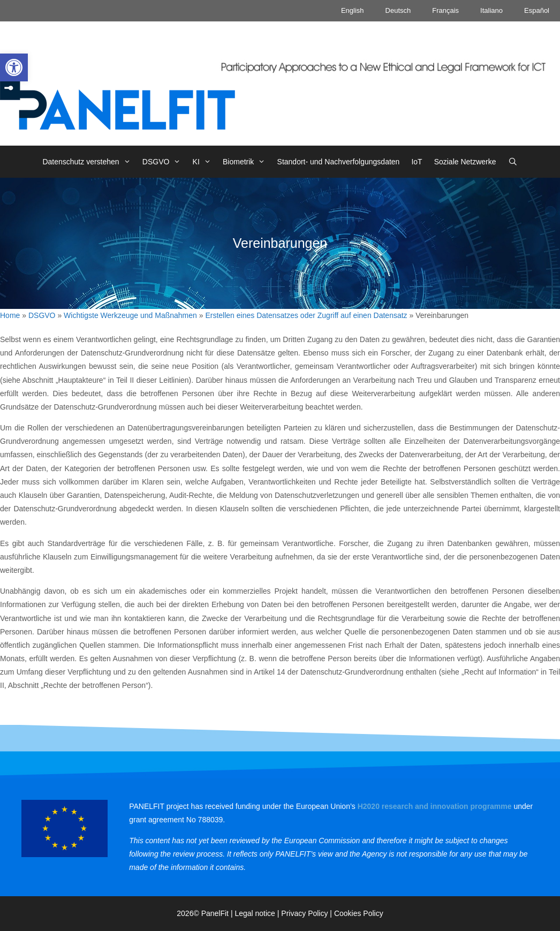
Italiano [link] (491, 10)
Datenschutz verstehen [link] (89, 162)
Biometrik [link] (247, 162)
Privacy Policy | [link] (308, 913)
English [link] (353, 10)
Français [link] (445, 10)
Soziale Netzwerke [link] (465, 162)
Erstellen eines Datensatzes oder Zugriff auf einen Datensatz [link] (306, 315)
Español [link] (537, 10)
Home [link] (10, 315)
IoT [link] (417, 162)
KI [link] (205, 162)
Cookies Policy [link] (359, 913)
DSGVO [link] (165, 162)
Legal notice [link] (255, 913)
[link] (14, 67)
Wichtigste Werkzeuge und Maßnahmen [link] (130, 315)
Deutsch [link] (398, 10)
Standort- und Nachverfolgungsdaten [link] (339, 162)
